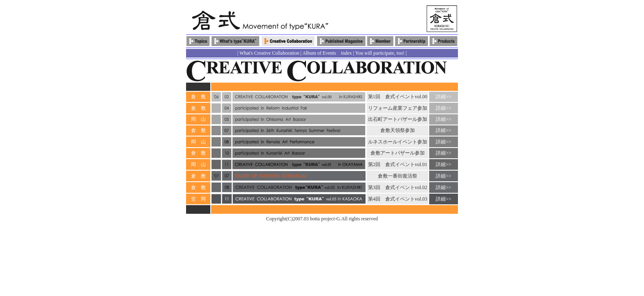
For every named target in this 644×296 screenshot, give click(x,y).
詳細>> (444, 97)
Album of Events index (327, 53)
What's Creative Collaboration (269, 53)
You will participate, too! (380, 53)
